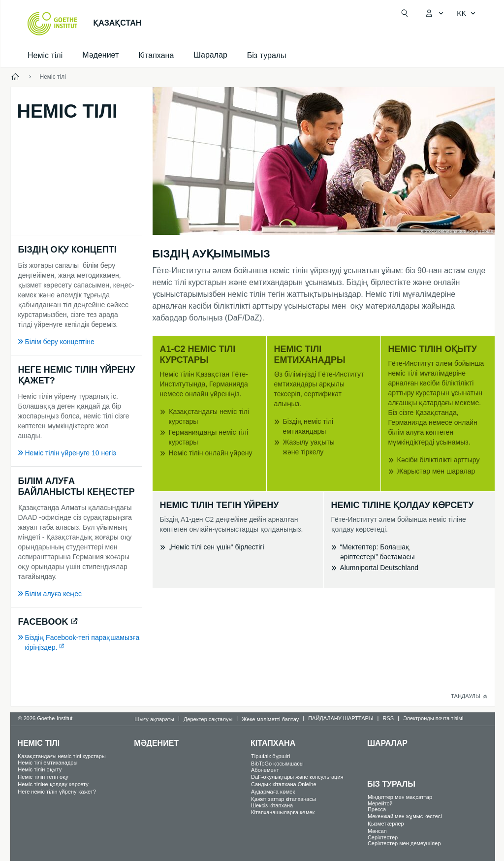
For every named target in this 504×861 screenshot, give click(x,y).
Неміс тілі (45, 55)
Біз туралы (267, 55)
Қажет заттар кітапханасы (283, 799)
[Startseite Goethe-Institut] (52, 24)
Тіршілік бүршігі (270, 756)
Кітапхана (156, 55)
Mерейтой (380, 803)
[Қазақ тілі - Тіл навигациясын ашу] (466, 13)
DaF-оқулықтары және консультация (297, 777)
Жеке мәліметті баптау (270, 719)
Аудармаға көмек (273, 792)
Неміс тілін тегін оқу (43, 777)
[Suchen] (405, 13)
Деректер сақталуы (208, 719)
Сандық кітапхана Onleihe (284, 784)
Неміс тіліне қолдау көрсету (53, 784)
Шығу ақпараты (154, 719)
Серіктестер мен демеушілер (404, 843)
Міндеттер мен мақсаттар (400, 797)
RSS (388, 718)
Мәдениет (156, 743)
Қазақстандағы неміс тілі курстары (62, 756)
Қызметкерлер (386, 824)
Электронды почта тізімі (433, 718)
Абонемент (265, 770)
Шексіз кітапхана (272, 805)
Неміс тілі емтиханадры (47, 763)
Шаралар (387, 743)
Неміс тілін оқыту (40, 769)
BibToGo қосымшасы (277, 764)
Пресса (377, 809)
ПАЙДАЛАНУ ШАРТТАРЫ (341, 718)
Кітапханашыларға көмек (283, 812)
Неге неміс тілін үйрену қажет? (57, 792)
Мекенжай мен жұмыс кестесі (405, 816)
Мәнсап (377, 831)
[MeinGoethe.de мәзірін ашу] (434, 13)
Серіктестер (383, 837)
